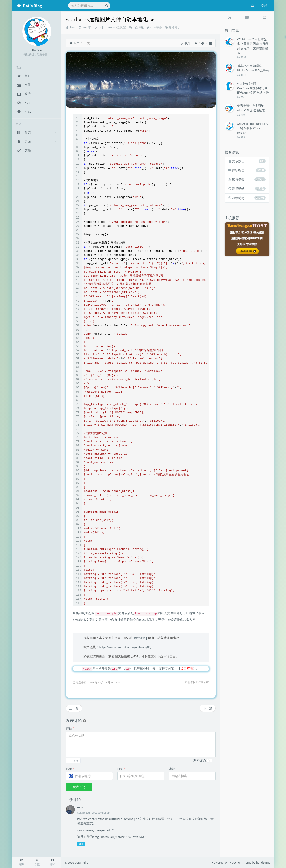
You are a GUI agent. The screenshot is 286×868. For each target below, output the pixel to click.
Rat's (73, 27)
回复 (81, 844)
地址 (172, 769)
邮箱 (121, 769)
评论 (70, 729)
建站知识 (175, 27)
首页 (75, 43)
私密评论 (200, 761)
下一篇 (208, 708)
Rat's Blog (141, 638)
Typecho (234, 862)
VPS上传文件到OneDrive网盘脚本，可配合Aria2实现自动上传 (253, 88)
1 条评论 (138, 27)
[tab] (229, 18)
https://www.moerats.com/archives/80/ (125, 647)
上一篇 (74, 708)
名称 (70, 769)
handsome (263, 862)
